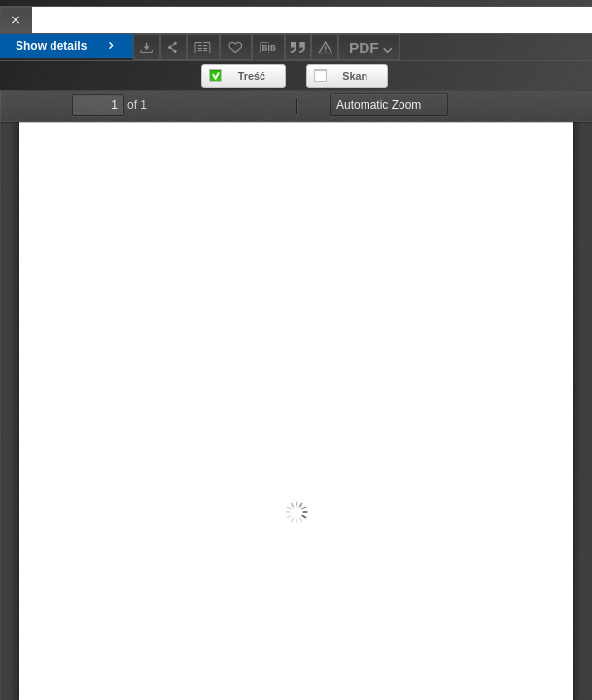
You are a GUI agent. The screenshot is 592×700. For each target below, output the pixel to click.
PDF (373, 50)
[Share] (174, 47)
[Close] (16, 20)
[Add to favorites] (236, 47)
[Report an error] (325, 47)
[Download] (147, 47)
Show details (67, 46)
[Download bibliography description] (268, 48)
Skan (355, 76)
